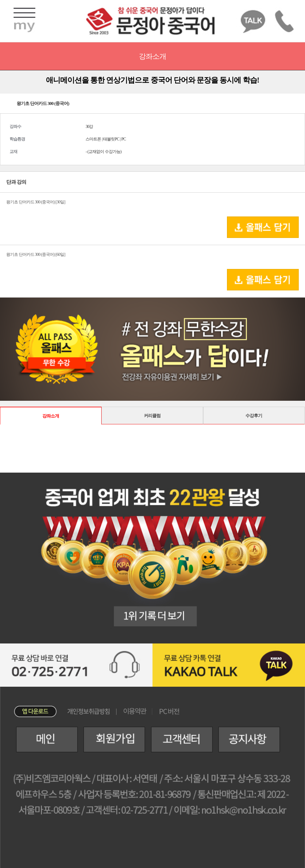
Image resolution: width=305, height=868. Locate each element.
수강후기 (254, 416)
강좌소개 (51, 416)
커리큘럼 (152, 416)
